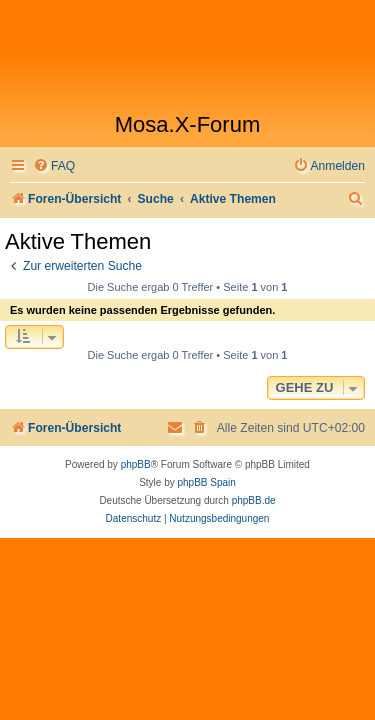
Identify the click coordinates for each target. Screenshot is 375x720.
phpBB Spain (206, 482)
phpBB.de (254, 500)
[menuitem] (54, 166)
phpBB (136, 464)
